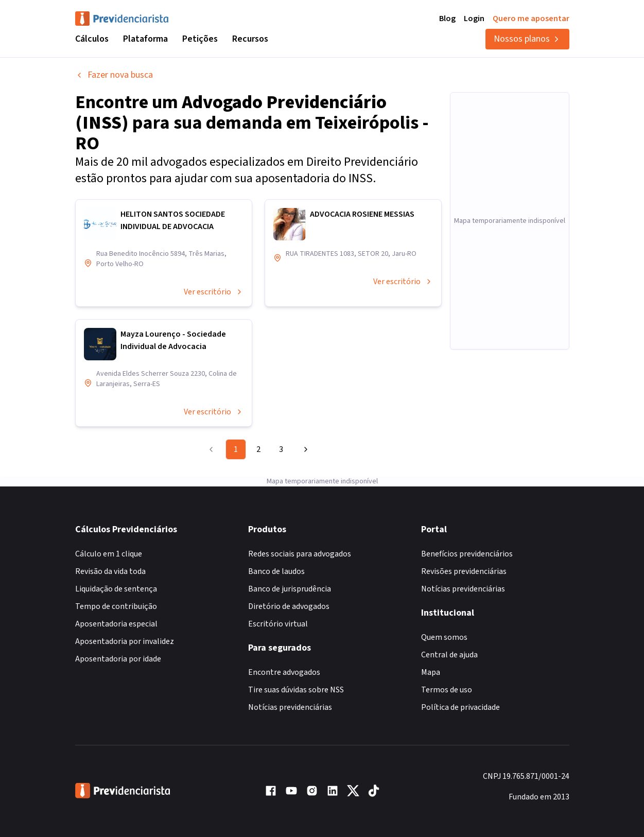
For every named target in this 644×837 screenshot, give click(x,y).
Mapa (431, 662)
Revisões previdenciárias (464, 561)
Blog (447, 19)
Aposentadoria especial (116, 614)
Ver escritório (214, 292)
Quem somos (444, 627)
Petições (200, 39)
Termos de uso (447, 679)
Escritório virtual (278, 614)
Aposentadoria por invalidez (125, 631)
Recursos (250, 39)
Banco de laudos (276, 561)
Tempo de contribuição (116, 596)
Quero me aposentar (531, 19)
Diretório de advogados (289, 596)
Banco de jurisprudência (290, 579)
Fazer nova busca (114, 75)
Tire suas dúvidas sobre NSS (296, 679)
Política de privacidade (460, 697)
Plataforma (145, 39)
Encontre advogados (284, 662)
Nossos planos (527, 39)
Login (474, 19)
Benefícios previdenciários (467, 544)
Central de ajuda (449, 644)
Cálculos (92, 39)
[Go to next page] (304, 449)
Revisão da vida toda (110, 561)
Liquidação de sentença (116, 579)
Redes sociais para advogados (300, 544)
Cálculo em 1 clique (109, 544)
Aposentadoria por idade (118, 649)
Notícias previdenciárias (290, 697)
